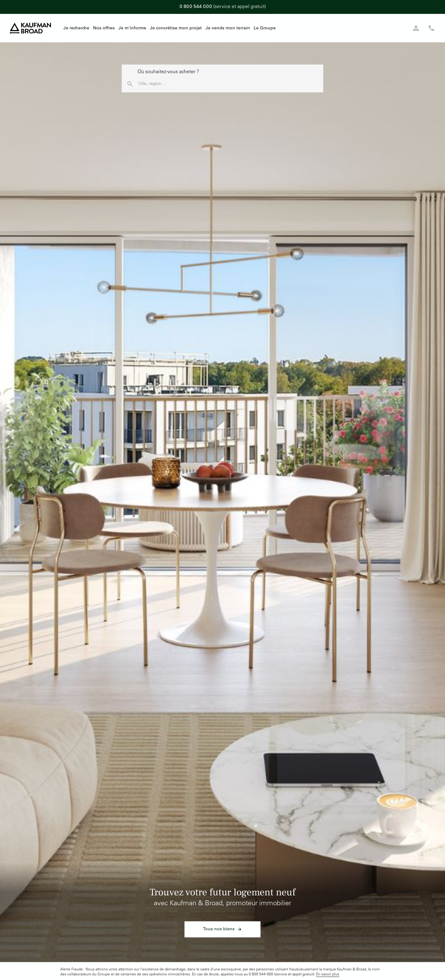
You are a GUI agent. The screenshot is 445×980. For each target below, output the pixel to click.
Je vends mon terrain (228, 28)
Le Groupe (265, 28)
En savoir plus (328, 974)
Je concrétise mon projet (176, 28)
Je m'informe (132, 28)
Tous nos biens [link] (222, 929)
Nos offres (104, 28)
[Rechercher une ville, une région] (231, 84)
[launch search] (130, 84)
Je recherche (76, 28)
